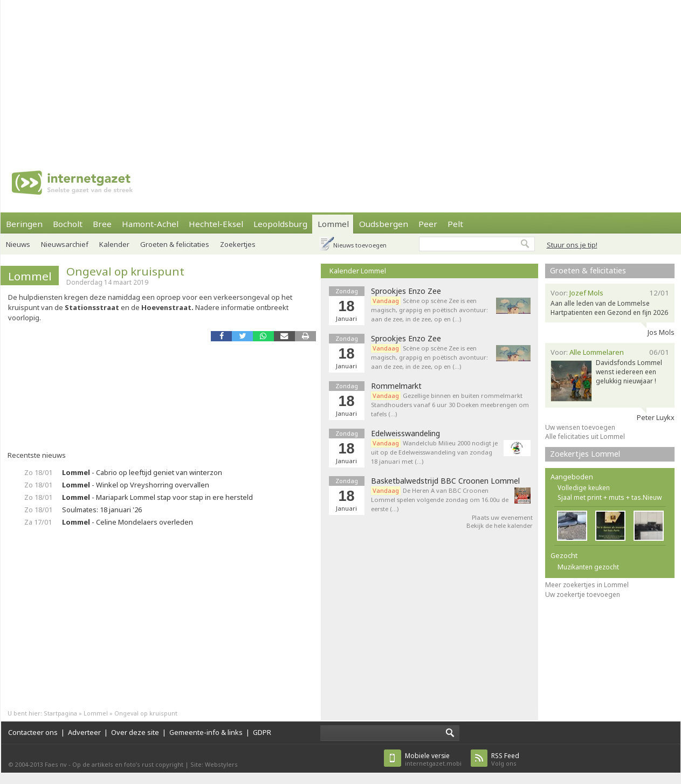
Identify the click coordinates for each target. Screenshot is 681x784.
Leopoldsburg (280, 224)
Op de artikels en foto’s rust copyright (128, 764)
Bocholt (68, 224)
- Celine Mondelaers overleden (128, 522)
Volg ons (505, 759)
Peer (428, 224)
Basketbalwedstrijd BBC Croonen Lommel (445, 481)
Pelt (455, 224)
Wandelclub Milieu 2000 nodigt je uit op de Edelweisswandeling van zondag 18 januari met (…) (434, 452)
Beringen (24, 224)
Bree (102, 224)
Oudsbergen (384, 224)
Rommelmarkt (396, 386)
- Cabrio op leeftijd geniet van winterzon (142, 472)
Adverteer (84, 732)
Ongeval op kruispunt (125, 271)
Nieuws (18, 244)
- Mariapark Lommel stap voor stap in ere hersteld (157, 497)
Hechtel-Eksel (216, 224)
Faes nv (56, 764)
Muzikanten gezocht (588, 567)
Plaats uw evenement (502, 517)
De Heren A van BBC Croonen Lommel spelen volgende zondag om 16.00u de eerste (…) (440, 500)
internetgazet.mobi (433, 759)
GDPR (262, 732)
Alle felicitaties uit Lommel (585, 436)
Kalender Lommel (358, 271)
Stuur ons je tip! (572, 245)
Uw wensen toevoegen (580, 427)
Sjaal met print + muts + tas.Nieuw (610, 497)
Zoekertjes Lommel (585, 454)
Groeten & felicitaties (175, 244)
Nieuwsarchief (65, 244)
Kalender (114, 244)
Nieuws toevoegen (360, 245)
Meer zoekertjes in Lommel (587, 585)
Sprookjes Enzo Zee (406, 291)
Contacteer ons (33, 732)
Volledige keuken (584, 488)
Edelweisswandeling (405, 434)
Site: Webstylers (214, 764)
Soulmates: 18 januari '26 (102, 510)
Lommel (333, 224)
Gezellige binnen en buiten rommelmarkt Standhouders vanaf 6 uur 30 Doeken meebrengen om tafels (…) (450, 405)
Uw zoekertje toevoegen (583, 594)
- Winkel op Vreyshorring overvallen (136, 485)
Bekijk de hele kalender (500, 525)
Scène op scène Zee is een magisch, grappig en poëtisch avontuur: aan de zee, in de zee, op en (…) (429, 310)
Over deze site (135, 732)
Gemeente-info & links (206, 732)
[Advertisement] (317, 75)
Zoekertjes (238, 244)
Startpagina (60, 713)
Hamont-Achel (150, 224)
